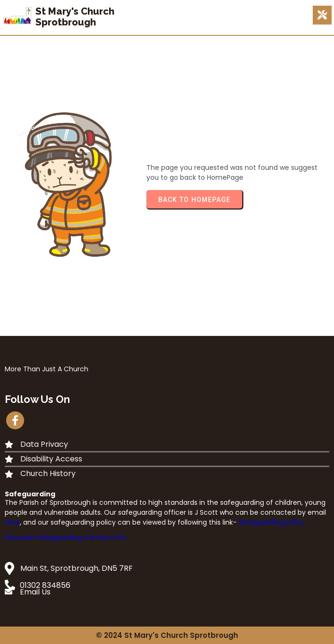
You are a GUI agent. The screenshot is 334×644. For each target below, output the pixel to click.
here (12, 522)
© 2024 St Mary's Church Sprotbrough (167, 635)
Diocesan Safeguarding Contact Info (65, 537)
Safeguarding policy (271, 522)
